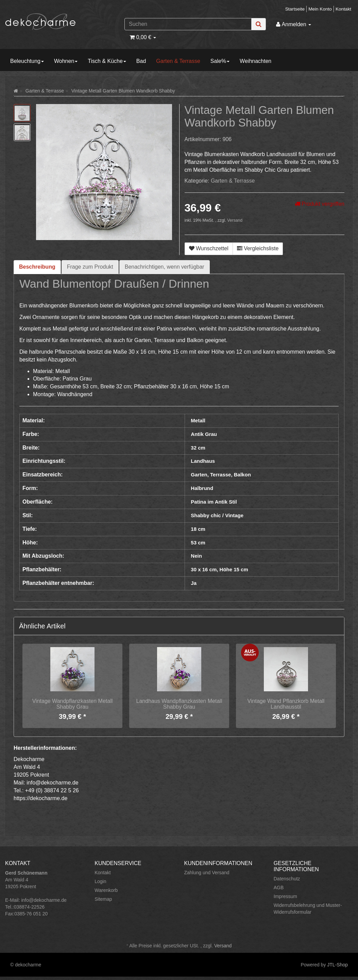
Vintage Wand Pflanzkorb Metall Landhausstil (286, 704)
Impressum (285, 896)
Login (100, 881)
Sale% (220, 61)
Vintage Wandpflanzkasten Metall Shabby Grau (73, 704)
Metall (198, 420)
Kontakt (343, 9)
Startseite (295, 9)
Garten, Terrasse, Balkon (221, 475)
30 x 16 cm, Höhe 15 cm (219, 569)
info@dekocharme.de (44, 900)
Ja (194, 583)
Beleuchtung (27, 61)
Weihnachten (255, 61)
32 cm (198, 448)
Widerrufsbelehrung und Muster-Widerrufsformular (308, 909)
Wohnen (66, 61)
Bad (141, 61)
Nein (196, 556)
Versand (235, 220)
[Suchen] (188, 24)
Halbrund (202, 488)
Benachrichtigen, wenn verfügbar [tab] (165, 267)
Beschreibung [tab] (37, 267)
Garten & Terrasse (178, 61)
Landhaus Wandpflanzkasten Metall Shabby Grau (179, 704)
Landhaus (203, 461)
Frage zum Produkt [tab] (90, 267)
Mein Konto (320, 9)
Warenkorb (106, 890)
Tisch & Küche (107, 61)
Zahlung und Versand (207, 873)
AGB (279, 888)
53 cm (198, 543)
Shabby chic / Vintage (217, 515)
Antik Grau (204, 434)
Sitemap (103, 899)
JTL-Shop (337, 965)
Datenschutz (287, 879)
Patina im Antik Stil (214, 502)
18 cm (198, 529)
